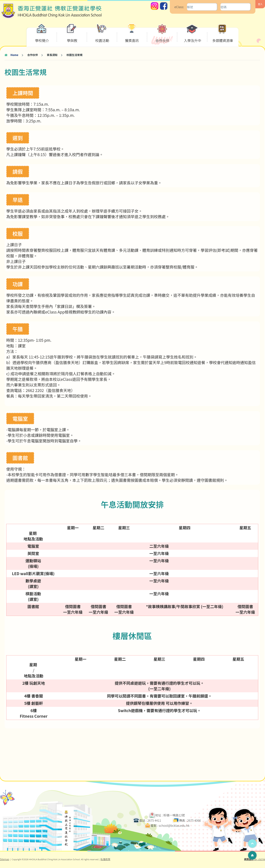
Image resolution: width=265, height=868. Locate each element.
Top (252, 843)
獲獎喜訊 (132, 35)
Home (14, 55)
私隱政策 (105, 859)
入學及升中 (193, 35)
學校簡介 (42, 35)
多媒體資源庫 (223, 35)
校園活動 (102, 35)
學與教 (72, 35)
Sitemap (5, 859)
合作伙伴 (162, 35)
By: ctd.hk (255, 859)
